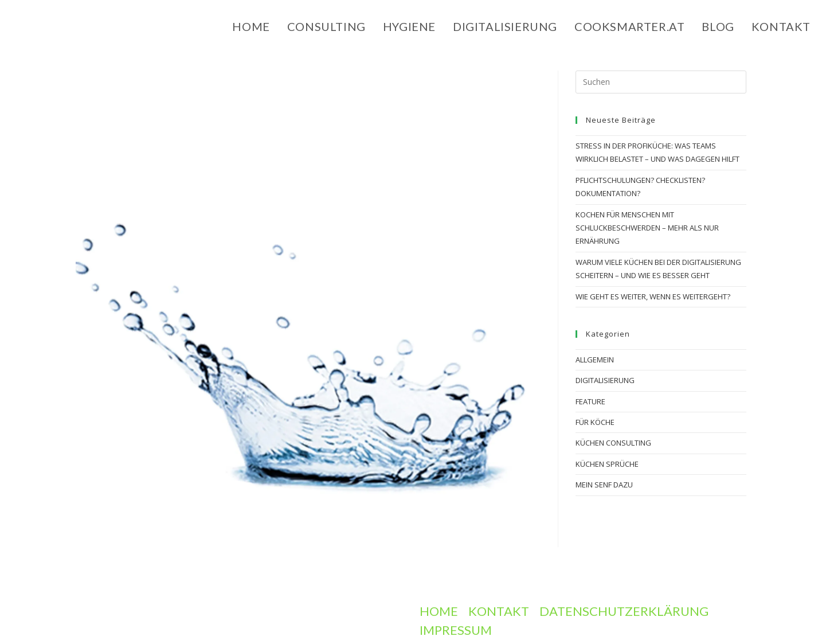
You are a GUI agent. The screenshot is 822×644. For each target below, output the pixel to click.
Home (439, 611)
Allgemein (595, 360)
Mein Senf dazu (604, 485)
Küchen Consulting (613, 443)
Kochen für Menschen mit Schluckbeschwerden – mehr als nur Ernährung (647, 228)
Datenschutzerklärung (624, 611)
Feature (590, 401)
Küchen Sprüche (607, 464)
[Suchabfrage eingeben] (661, 82)
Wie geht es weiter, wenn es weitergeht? (653, 296)
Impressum (456, 630)
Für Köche (595, 422)
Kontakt (499, 611)
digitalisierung (605, 380)
